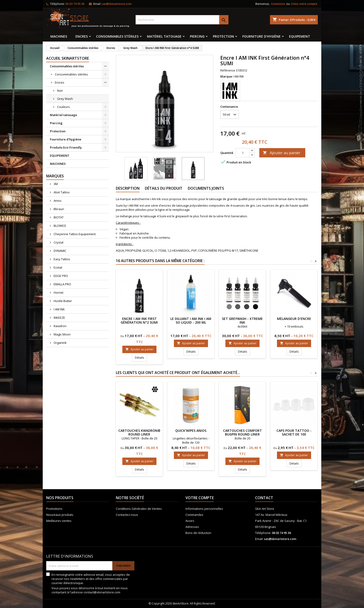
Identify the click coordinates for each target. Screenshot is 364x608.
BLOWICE (60, 226)
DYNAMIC (60, 251)
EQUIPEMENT (300, 36)
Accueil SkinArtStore (68, 58)
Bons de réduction (198, 533)
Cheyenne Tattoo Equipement (74, 234)
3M (55, 184)
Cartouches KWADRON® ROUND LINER (139, 432)
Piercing (197, 36)
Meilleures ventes (59, 521)
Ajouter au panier (282, 153)
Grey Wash (65, 99)
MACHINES (59, 36)
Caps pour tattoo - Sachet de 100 (294, 432)
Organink (60, 343)
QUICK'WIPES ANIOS (191, 431)
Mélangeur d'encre (294, 319)
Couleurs (63, 107)
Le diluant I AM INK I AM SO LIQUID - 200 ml (191, 320)
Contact (264, 498)
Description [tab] (128, 188)
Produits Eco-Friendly (66, 147)
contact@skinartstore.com (102, 592)
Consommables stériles (117, 36)
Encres (82, 36)
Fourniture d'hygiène (262, 36)
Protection (223, 36)
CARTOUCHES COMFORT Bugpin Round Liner (242, 432)
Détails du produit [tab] (164, 188)
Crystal (58, 242)
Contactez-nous (127, 515)
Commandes (194, 515)
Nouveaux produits (60, 515)
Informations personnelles (204, 509)
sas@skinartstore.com (117, 4)
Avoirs (190, 521)
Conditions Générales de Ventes (139, 509)
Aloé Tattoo (61, 192)
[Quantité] (243, 153)
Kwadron (60, 326)
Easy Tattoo (62, 259)
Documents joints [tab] (206, 188)
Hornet (58, 293)
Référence (228, 70)
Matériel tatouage (164, 36)
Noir (60, 91)
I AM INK (59, 309)
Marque (226, 76)
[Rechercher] (182, 20)
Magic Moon (62, 334)
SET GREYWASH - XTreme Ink (242, 320)
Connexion (278, 4)
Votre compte (200, 498)
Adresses (192, 527)
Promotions (54, 509)
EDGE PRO (60, 276)
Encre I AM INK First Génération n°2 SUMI (139, 320)
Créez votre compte (304, 4)
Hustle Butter (62, 301)
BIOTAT (58, 217)
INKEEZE (59, 318)
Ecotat (58, 267)
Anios (57, 201)
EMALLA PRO (62, 284)
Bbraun (58, 209)
